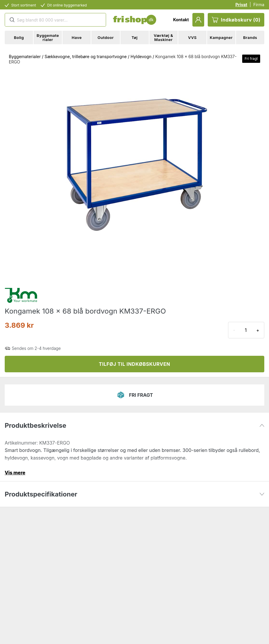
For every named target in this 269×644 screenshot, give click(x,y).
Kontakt (181, 20)
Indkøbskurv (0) (236, 20)
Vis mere (15, 473)
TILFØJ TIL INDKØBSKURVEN (134, 364)
